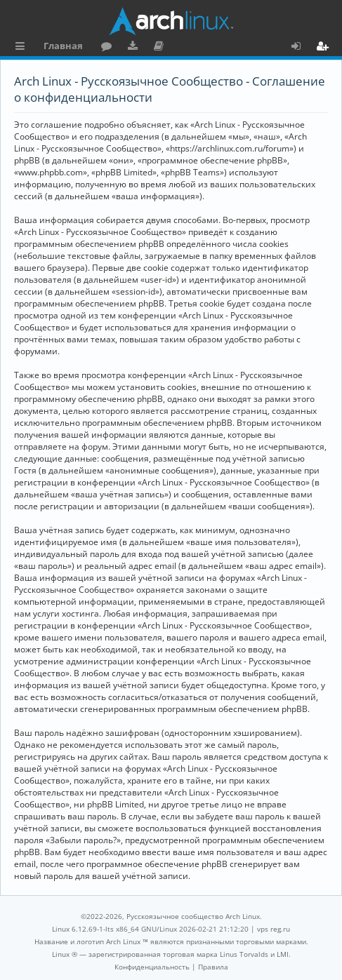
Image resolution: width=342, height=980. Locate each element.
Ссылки (23, 48)
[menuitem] (152, 967)
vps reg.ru (274, 929)
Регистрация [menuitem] (325, 48)
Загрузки (135, 48)
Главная (63, 46)
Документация (161, 48)
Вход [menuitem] (301, 48)
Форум (109, 48)
